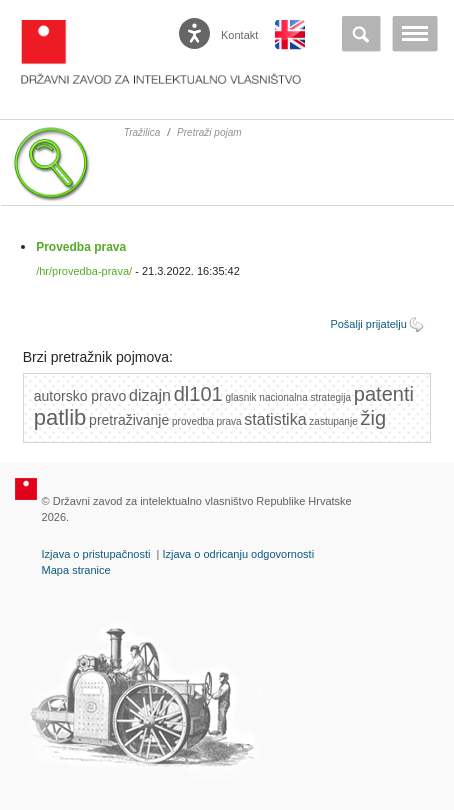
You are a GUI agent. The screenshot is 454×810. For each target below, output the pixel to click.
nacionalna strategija (305, 397)
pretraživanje (129, 420)
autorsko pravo (80, 396)
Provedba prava (81, 247)
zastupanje (333, 421)
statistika (275, 419)
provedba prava (207, 421)
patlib (60, 417)
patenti (384, 394)
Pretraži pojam (209, 132)
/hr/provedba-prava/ (84, 271)
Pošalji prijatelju (368, 324)
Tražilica (142, 132)
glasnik (240, 397)
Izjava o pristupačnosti (96, 554)
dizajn (150, 395)
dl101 (198, 394)
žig (374, 418)
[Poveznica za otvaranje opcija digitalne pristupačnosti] (196, 29)
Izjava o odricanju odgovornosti (238, 554)
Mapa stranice (76, 570)
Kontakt (239, 35)
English (290, 35)
